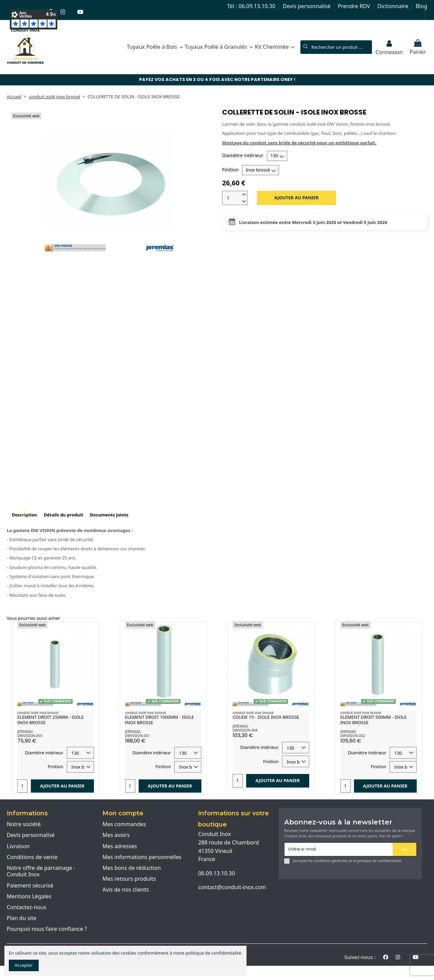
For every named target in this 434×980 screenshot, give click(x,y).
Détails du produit (64, 515)
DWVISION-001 (137, 736)
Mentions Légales (29, 897)
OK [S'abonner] (405, 849)
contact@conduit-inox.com (232, 887)
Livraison (18, 846)
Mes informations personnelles (142, 857)
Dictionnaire (393, 6)
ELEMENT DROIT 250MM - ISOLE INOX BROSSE (51, 720)
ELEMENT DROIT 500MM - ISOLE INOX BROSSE (374, 720)
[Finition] (261, 170)
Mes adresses (120, 846)
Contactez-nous (27, 907)
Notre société (24, 824)
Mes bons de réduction (132, 868)
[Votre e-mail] (339, 849)
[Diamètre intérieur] (277, 156)
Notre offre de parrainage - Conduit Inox (41, 871)
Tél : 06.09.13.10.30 (252, 6)
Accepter (24, 965)
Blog (421, 6)
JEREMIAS (25, 732)
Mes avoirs (116, 835)
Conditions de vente (32, 857)
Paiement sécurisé (30, 886)
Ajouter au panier (297, 198)
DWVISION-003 (30, 736)
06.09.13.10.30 (216, 873)
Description (25, 515)
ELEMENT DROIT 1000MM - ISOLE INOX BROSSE (160, 720)
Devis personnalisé (307, 6)
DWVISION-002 (353, 736)
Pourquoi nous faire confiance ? (47, 929)
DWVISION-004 (245, 730)
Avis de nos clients (126, 890)
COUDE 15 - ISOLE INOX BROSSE (266, 717)
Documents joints (109, 515)
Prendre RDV (354, 6)
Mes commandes (124, 824)
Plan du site (22, 918)
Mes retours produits (129, 879)
